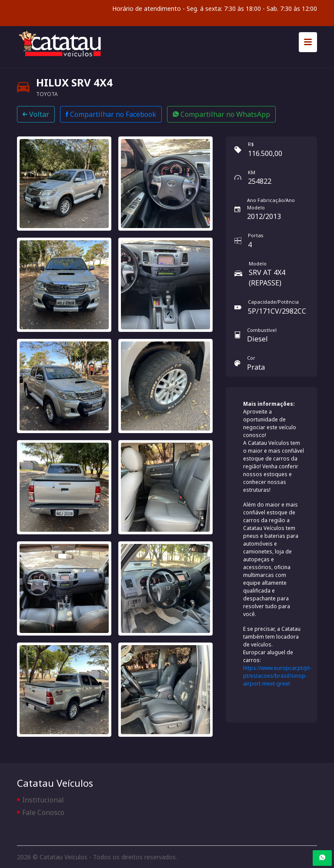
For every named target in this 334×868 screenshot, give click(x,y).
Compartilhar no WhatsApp (221, 114)
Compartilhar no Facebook (111, 114)
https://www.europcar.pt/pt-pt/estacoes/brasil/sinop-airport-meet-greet (277, 676)
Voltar (36, 114)
